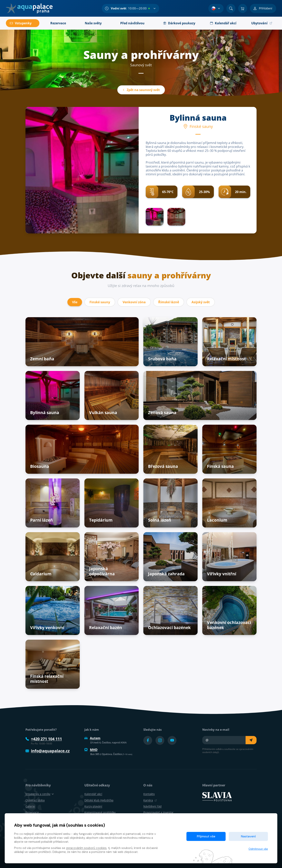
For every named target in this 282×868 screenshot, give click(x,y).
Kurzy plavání (93, 806)
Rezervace (32, 812)
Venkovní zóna (134, 302)
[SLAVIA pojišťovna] (217, 796)
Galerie (30, 806)
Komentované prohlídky (100, 812)
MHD (91, 750)
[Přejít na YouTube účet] (172, 740)
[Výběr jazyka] (216, 8)
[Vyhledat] (231, 8)
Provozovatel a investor (158, 812)
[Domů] (29, 8)
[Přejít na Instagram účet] (160, 740)
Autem (92, 738)
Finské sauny (100, 302)
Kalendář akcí (93, 794)
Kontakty (149, 794)
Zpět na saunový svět (141, 90)
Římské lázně (169, 302)
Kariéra (150, 800)
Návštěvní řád (152, 806)
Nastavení (248, 836)
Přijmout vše (206, 836)
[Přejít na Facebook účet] (148, 740)
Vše (75, 302)
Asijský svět (201, 302)
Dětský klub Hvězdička (99, 800)
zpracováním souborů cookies (86, 848)
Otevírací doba (35, 800)
